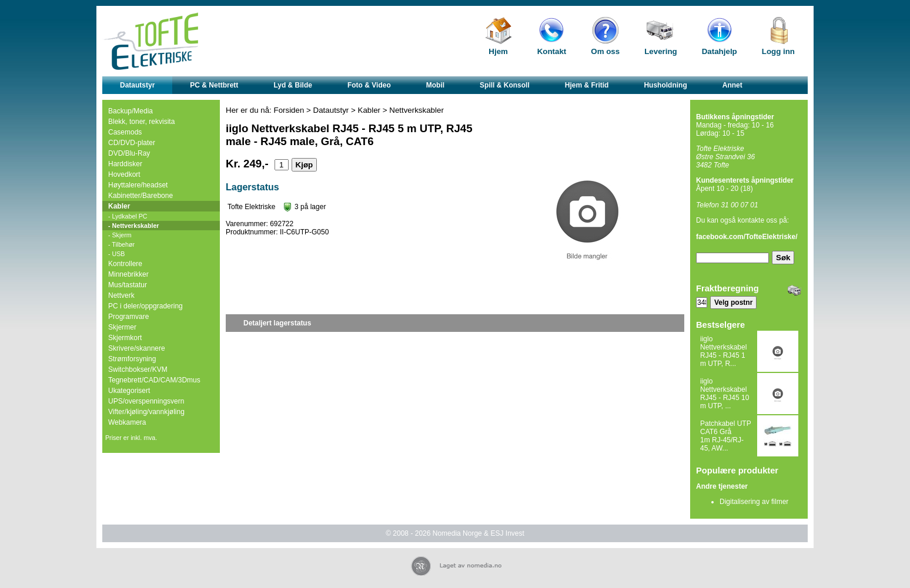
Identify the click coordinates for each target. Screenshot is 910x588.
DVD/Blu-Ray (129, 153)
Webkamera (127, 422)
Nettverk (121, 295)
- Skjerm (120, 235)
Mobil (435, 85)
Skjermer (122, 327)
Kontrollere (125, 264)
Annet (732, 85)
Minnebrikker (128, 274)
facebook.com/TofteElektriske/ (747, 237)
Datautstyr (137, 85)
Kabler (119, 206)
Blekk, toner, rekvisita (141, 122)
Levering (661, 51)
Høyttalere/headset (138, 185)
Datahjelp (720, 51)
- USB (116, 254)
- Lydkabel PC (128, 216)
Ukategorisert (129, 391)
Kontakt (552, 51)
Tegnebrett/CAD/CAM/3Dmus (154, 380)
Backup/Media (131, 111)
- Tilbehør (121, 244)
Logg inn (778, 51)
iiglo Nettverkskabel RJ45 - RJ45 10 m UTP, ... (725, 394)
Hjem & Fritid (587, 85)
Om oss (605, 51)
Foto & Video (369, 85)
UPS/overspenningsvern (146, 401)
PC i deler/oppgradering (145, 306)
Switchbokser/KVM (138, 369)
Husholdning (665, 85)
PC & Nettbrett (214, 85)
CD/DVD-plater (132, 143)
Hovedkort (124, 174)
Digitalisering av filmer (754, 502)
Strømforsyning (132, 359)
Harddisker (125, 164)
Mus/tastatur (128, 285)
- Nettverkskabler (133, 226)
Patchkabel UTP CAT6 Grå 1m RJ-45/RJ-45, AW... (726, 436)
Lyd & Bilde (293, 85)
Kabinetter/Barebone (140, 196)
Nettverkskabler (416, 110)
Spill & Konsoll (505, 85)
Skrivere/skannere (137, 348)
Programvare (128, 317)
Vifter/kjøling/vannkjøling (146, 412)
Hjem (498, 51)
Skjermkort (125, 338)
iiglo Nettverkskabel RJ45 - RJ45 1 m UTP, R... (723, 351)
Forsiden (289, 110)
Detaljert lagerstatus (277, 323)
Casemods (125, 132)
